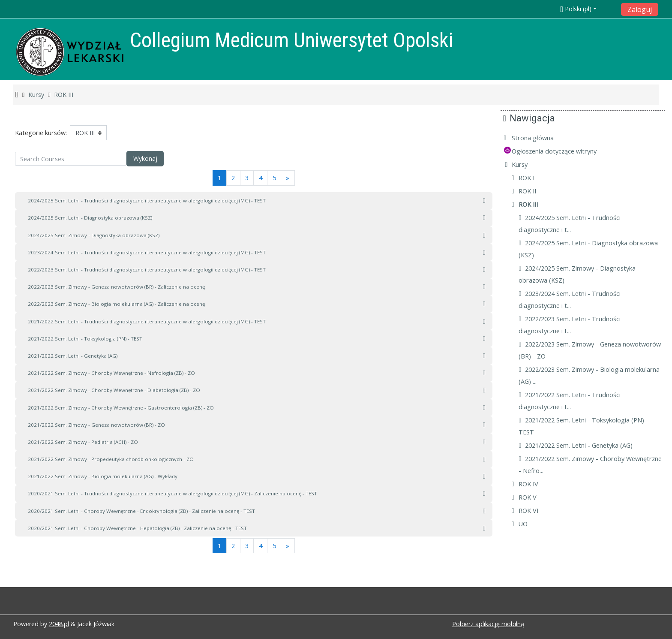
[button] (588, 9)
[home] (70, 52)
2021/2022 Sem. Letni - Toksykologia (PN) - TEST (85, 339)
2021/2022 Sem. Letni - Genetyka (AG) (73, 356)
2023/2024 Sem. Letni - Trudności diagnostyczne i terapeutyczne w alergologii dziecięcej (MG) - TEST (147, 252)
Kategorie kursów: (41, 133)
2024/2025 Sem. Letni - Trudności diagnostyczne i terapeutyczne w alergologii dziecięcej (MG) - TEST (147, 200)
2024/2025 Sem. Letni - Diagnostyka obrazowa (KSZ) (90, 218)
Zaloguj (640, 9)
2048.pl (59, 624)
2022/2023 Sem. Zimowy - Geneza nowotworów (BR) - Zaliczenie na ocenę (116, 287)
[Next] (288, 178)
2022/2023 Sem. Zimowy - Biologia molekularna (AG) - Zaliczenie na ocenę (116, 304)
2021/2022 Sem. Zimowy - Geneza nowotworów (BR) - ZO (96, 425)
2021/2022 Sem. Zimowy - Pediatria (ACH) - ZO (83, 442)
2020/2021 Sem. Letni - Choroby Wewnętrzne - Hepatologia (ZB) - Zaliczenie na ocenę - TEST (137, 528)
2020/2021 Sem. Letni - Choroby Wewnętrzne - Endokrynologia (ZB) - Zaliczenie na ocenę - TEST (141, 511)
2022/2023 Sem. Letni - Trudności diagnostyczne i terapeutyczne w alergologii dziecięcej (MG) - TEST (147, 270)
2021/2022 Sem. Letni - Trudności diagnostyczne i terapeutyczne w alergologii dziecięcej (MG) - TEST (147, 321)
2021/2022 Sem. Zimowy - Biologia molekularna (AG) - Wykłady (103, 476)
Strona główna (539, 138)
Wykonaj (145, 158)
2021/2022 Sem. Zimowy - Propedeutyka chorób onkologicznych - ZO (111, 459)
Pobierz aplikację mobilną (488, 624)
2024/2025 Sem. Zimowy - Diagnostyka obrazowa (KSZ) (94, 235)
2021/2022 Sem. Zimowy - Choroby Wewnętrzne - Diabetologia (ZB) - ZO (114, 390)
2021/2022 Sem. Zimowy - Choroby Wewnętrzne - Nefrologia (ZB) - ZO (111, 373)
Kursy (526, 164)
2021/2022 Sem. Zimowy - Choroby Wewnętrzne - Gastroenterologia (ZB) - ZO (121, 408)
